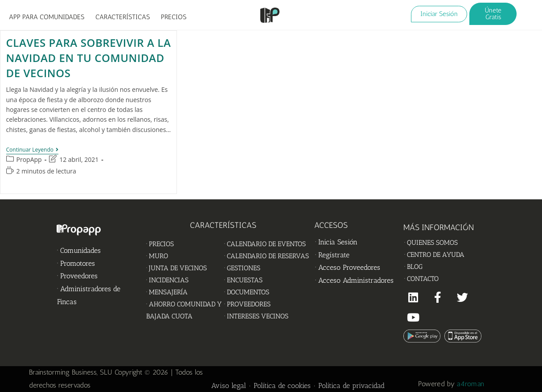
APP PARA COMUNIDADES (47, 17)
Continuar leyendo (33, 150)
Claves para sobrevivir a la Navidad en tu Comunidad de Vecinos (89, 58)
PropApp (29, 159)
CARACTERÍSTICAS (123, 17)
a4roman (472, 384)
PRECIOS (174, 17)
